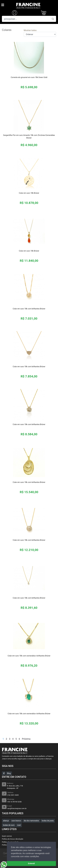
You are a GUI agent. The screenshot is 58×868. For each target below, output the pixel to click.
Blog (9, 773)
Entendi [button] (31, 863)
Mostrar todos (30, 30)
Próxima (26, 739)
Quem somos (7, 836)
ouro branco (16, 821)
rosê (19, 825)
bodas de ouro (9, 825)
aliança (6, 821)
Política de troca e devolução (13, 839)
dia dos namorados (31, 821)
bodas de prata (48, 821)
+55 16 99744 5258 (32, 800)
